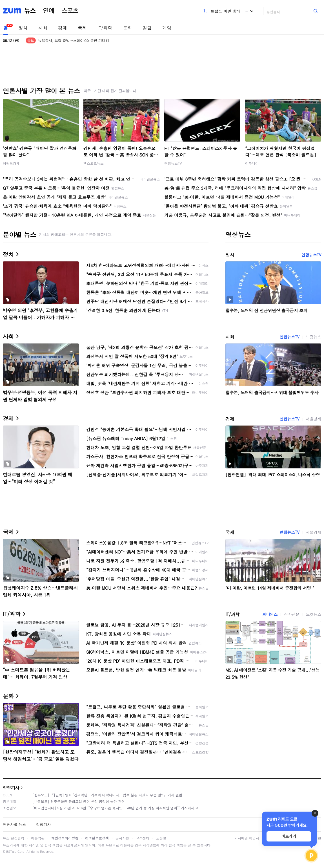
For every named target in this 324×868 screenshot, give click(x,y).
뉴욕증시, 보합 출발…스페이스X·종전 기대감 (74, 40)
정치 (23, 28)
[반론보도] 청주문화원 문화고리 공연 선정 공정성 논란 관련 (79, 801)
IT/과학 (105, 28)
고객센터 (143, 838)
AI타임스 (270, 614)
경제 (63, 28)
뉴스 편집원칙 (14, 838)
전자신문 (292, 614)
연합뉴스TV (173, 163)
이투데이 (252, 163)
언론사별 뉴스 (14, 824)
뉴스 (30, 11)
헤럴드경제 (11, 163)
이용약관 (38, 838)
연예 (49, 11)
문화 (127, 28)
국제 (82, 28)
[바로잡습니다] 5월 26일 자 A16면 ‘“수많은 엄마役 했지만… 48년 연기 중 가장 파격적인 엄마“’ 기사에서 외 (116, 808)
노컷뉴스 (314, 337)
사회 (43, 28)
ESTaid (11, 852)
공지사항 (122, 838)
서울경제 (314, 419)
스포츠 (70, 11)
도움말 (161, 838)
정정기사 (11, 787)
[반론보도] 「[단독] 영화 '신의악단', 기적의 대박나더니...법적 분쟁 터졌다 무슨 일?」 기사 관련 (107, 795)
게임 (167, 28)
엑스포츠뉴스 (94, 163)
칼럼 (147, 28)
